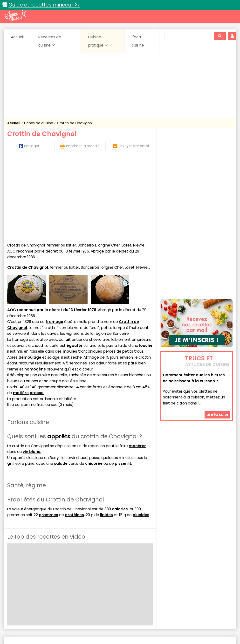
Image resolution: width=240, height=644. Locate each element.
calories (120, 430)
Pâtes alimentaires (66, 587)
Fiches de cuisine (39, 123)
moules (70, 273)
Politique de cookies (55, 630)
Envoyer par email (131, 146)
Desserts (38, 583)
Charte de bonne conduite (203, 625)
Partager (29, 146)
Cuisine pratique (98, 41)
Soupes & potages (164, 587)
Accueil (17, 37)
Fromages (163, 583)
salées (116, 587)
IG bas (184, 583)
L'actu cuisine (138, 41)
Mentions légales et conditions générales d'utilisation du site (127, 625)
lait (68, 261)
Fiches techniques (145, 568)
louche (146, 267)
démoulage (30, 278)
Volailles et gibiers (137, 592)
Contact (65, 625)
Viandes (214, 587)
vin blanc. (32, 373)
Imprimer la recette (80, 146)
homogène (35, 290)
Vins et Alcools (103, 592)
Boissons (95, 578)
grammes (48, 436)
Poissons (96, 587)
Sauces (135, 587)
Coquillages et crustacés (201, 578)
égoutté (75, 267)
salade (61, 385)
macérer (137, 367)
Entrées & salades (67, 583)
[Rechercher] (220, 36)
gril (10, 385)
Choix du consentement (184, 630)
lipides (106, 436)
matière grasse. (29, 314)
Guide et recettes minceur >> (44, 5)
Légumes (204, 583)
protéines (74, 436)
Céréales (117, 578)
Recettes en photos (99, 568)
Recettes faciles (55, 568)
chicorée (94, 385)
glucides (141, 436)
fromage (54, 243)
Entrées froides (135, 583)
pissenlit (123, 385)
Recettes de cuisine (50, 41)
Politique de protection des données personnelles (118, 630)
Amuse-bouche (47, 578)
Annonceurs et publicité (33, 625)
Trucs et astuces (188, 568)
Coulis (19, 583)
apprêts (59, 357)
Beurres (73, 578)
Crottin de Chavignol (75, 123)
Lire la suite (217, 410)
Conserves (165, 578)
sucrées (193, 587)
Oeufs (224, 583)
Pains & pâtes (33, 587)
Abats (22, 578)
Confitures (140, 578)
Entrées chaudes (102, 583)
